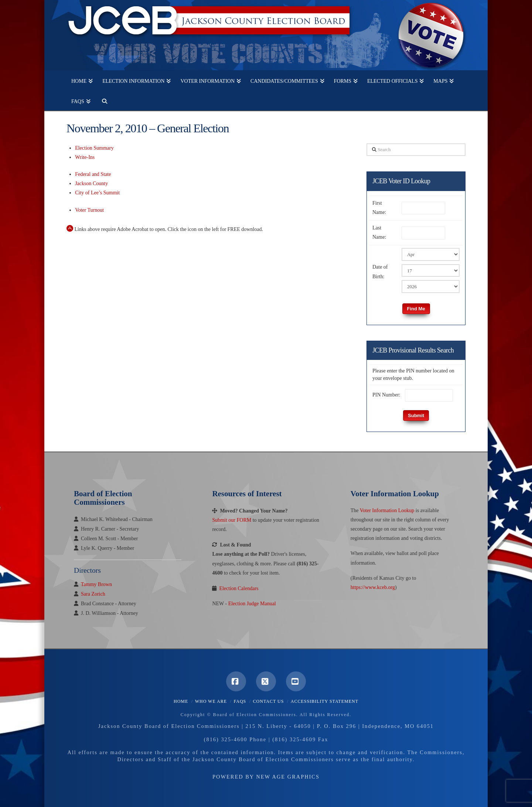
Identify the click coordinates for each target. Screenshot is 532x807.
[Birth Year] (431, 286)
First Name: (379, 208)
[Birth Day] (431, 270)
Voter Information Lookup (387, 510)
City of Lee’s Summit (97, 193)
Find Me (416, 309)
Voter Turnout (89, 210)
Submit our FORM (232, 520)
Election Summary (94, 148)
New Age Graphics (288, 777)
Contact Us (269, 701)
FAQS (240, 701)
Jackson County (91, 183)
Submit (416, 416)
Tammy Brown (96, 584)
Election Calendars (239, 588)
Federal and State (93, 174)
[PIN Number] (429, 395)
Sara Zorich (93, 594)
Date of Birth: (380, 272)
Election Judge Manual (252, 604)
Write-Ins (85, 157)
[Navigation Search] (102, 100)
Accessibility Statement (325, 701)
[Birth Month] (431, 254)
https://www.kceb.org (373, 587)
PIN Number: (386, 395)
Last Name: (379, 232)
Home (181, 701)
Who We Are (211, 701)
